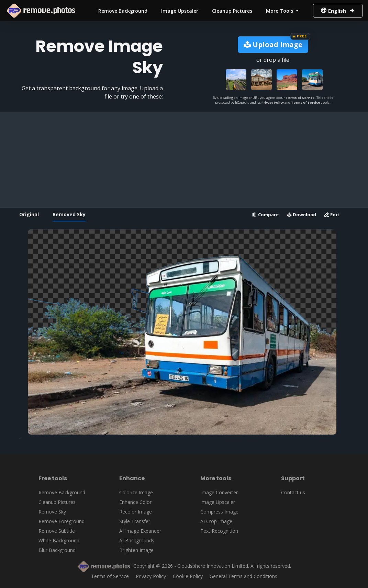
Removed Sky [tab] (69, 214)
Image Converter (219, 492)
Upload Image (273, 44)
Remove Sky (52, 512)
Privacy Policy (273, 102)
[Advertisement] (182, 160)
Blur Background (57, 550)
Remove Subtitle (57, 531)
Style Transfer (135, 521)
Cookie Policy (188, 576)
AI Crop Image (216, 521)
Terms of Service (300, 98)
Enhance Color (135, 502)
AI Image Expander (140, 531)
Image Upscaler (180, 11)
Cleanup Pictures (232, 11)
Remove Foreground (62, 521)
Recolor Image (136, 512)
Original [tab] (29, 214)
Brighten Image (136, 550)
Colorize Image (136, 492)
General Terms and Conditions (243, 576)
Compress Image (219, 512)
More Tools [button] (280, 11)
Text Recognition (219, 531)
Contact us (293, 492)
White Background (59, 540)
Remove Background (123, 11)
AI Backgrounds (137, 540)
